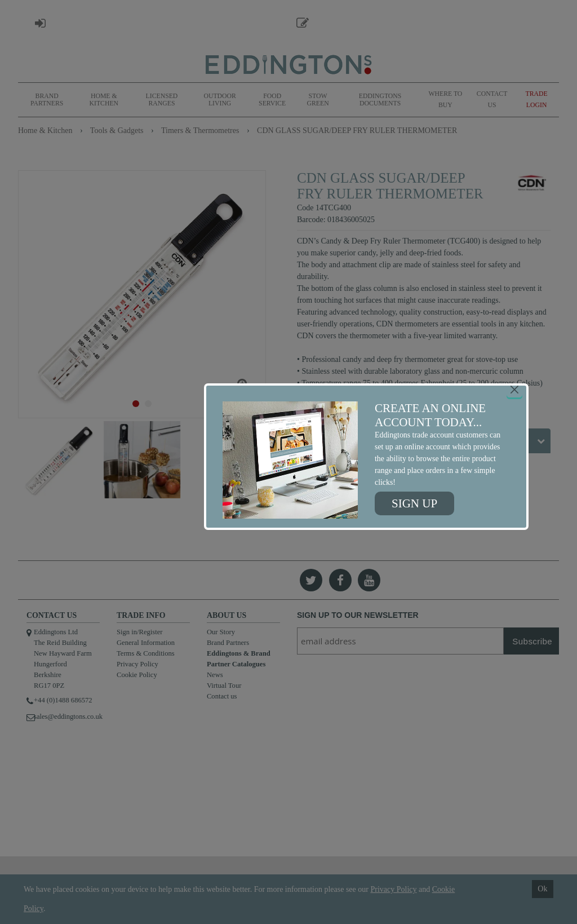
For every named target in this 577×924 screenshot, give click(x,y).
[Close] (514, 390)
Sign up (414, 503)
